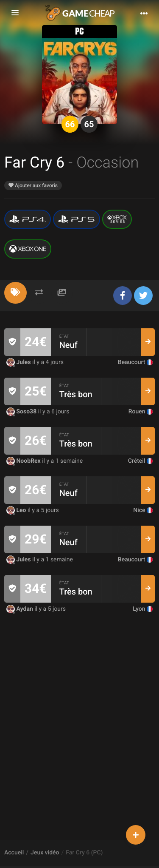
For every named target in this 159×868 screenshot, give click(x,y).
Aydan (20, 609)
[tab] (15, 293)
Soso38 (22, 412)
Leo (17, 510)
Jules (19, 362)
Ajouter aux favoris (33, 185)
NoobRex (24, 461)
